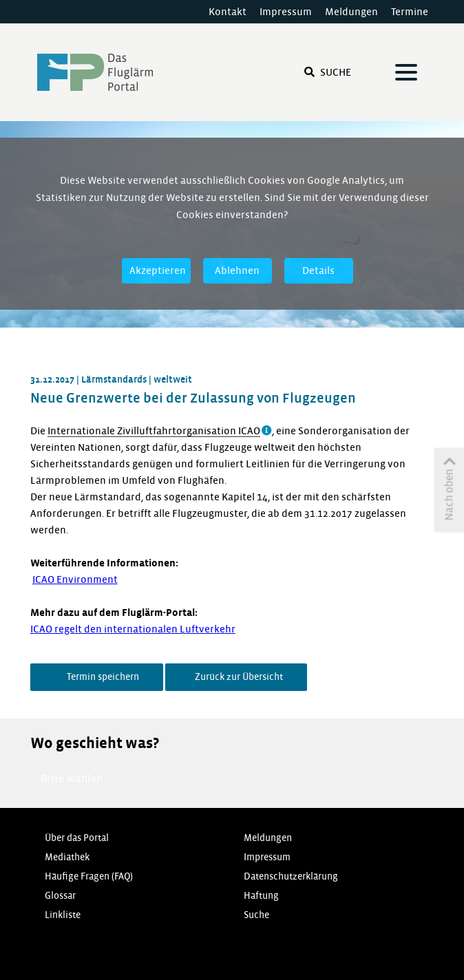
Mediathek (67, 857)
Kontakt (228, 12)
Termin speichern (102, 677)
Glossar (60, 896)
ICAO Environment (75, 579)
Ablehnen (237, 270)
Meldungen (351, 12)
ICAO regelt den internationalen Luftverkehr (133, 629)
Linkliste (63, 915)
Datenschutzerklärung (291, 876)
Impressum (286, 12)
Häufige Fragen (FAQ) (89, 876)
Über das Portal (77, 838)
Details (318, 270)
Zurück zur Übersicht (238, 677)
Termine (410, 12)
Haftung (261, 896)
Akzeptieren (158, 270)
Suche (328, 72)
